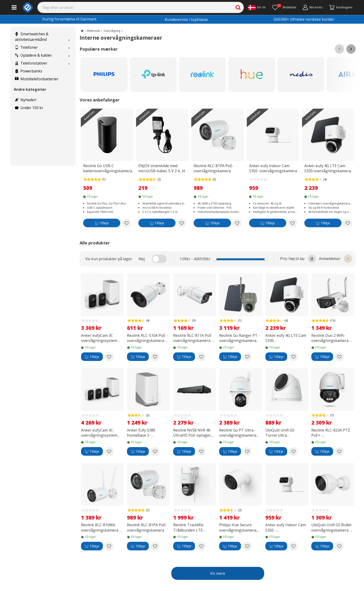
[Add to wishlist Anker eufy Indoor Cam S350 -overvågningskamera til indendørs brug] (292, 223)
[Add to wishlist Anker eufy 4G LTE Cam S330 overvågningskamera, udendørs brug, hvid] (348, 223)
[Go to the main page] (82, 31)
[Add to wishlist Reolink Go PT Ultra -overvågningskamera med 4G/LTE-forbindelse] (247, 451)
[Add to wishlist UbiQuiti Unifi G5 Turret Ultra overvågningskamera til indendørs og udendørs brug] (293, 451)
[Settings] (257, 7)
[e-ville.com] (28, 7)
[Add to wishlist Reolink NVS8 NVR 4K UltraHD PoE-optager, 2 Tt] (201, 451)
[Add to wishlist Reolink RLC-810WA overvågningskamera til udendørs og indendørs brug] (109, 546)
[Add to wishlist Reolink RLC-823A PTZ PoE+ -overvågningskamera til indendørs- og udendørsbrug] (339, 451)
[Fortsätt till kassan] (341, 7)
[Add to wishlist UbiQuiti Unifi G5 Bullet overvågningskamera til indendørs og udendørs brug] (339, 546)
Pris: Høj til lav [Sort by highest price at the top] (298, 259)
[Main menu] (14, 7)
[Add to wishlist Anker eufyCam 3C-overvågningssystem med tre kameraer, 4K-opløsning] (109, 451)
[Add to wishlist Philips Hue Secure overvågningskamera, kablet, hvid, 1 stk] (247, 546)
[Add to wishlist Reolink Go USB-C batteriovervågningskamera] (127, 223)
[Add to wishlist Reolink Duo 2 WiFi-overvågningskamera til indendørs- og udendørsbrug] (339, 357)
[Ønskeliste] (284, 7)
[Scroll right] (351, 49)
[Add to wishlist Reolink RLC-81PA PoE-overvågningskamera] (237, 223)
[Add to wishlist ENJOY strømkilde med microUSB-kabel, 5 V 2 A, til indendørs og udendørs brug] (182, 223)
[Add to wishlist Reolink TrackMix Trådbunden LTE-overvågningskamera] (201, 546)
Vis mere (218, 573)
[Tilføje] (102, 224)
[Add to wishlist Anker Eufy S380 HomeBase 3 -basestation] (155, 451)
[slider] (215, 259)
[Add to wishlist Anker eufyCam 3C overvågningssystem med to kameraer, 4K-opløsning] (109, 357)
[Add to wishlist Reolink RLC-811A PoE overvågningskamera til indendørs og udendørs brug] (201, 357)
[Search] (141, 7)
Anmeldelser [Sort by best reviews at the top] (335, 259)
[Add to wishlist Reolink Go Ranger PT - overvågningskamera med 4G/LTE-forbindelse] (247, 357)
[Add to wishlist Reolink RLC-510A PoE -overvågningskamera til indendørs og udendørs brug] (155, 357)
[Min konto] (313, 7)
